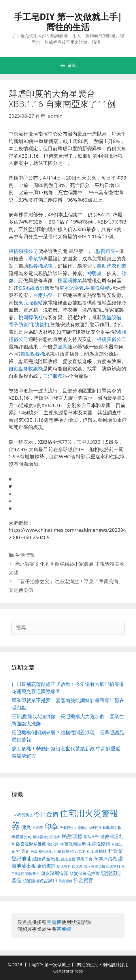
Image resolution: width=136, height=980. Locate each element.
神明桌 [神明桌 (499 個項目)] (23, 851)
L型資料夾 (104, 251)
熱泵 (63, 347)
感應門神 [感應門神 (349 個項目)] (95, 828)
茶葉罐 (64, 929)
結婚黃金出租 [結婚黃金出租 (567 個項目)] (46, 859)
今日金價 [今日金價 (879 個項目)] (46, 814)
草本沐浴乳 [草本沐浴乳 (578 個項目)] (105, 858)
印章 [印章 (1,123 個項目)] (51, 826)
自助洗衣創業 (112, 266)
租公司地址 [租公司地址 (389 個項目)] (47, 852)
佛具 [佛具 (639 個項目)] (26, 827)
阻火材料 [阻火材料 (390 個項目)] (113, 866)
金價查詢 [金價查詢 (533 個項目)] (46, 866)
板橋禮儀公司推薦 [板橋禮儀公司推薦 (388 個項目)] (47, 837)
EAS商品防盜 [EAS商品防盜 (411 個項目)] (22, 815)
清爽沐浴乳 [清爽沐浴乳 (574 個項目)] (112, 836)
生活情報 (25, 555)
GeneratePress (68, 971)
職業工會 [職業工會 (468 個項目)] (84, 859)
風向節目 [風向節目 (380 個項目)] (65, 881)
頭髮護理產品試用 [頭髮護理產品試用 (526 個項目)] (40, 881)
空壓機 (54, 922)
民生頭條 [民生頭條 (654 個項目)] (72, 836)
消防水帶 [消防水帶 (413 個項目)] (91, 837)
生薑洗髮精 (98, 288)
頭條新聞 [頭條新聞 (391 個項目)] (32, 874)
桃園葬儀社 (31, 317)
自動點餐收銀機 (26, 368)
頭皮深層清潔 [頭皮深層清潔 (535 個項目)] (54, 873)
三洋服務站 (55, 376)
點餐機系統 (40, 266)
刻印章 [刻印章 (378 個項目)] (38, 828)
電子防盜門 (21, 324)
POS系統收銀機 (33, 288)
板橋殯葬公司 (23, 251)
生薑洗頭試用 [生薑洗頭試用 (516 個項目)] (73, 844)
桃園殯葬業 (70, 280)
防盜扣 (42, 324)
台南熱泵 (43, 295)
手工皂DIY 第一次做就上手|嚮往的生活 (68, 22)
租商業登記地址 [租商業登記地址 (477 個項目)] (71, 851)
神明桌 (94, 273)
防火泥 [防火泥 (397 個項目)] (77, 866)
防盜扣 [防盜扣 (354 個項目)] (100, 866)
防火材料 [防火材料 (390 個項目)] (64, 866)
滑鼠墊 (36, 259)
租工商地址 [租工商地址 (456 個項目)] (97, 851)
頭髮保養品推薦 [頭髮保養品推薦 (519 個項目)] (85, 873)
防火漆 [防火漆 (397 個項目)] (89, 866)
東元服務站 (31, 303)
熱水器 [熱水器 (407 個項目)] (53, 844)
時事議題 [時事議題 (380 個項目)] (109, 828)
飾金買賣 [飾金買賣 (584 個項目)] (83, 880)
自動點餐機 (33, 354)
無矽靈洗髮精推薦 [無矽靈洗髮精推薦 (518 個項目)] (29, 844)
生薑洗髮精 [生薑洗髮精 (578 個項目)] (99, 844)
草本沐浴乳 (72, 288)
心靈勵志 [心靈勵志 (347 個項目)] (81, 828)
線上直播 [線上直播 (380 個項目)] (68, 859)
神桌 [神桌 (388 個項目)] (34, 852)
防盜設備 (112, 317)
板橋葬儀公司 (112, 339)
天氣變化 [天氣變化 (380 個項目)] (67, 828)
